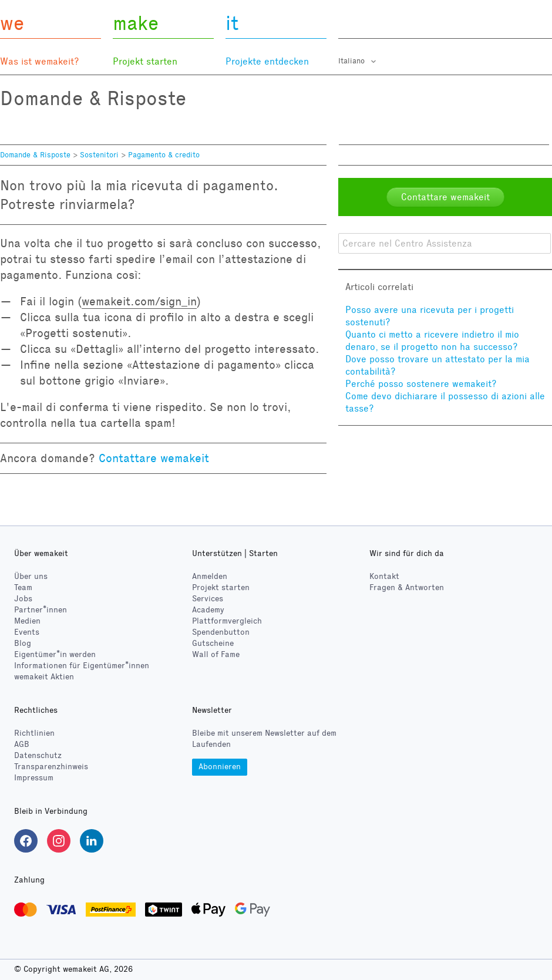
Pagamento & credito (164, 155)
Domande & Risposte (35, 155)
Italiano (353, 61)
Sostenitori (99, 155)
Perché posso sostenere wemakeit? (421, 384)
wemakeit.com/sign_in (139, 301)
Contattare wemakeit (154, 458)
